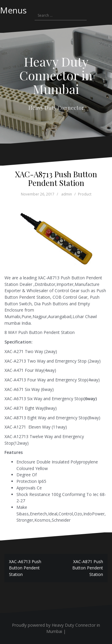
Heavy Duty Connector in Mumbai (56, 75)
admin (67, 194)
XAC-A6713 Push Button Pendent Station (25, 568)
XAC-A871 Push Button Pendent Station (88, 568)
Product (85, 194)
